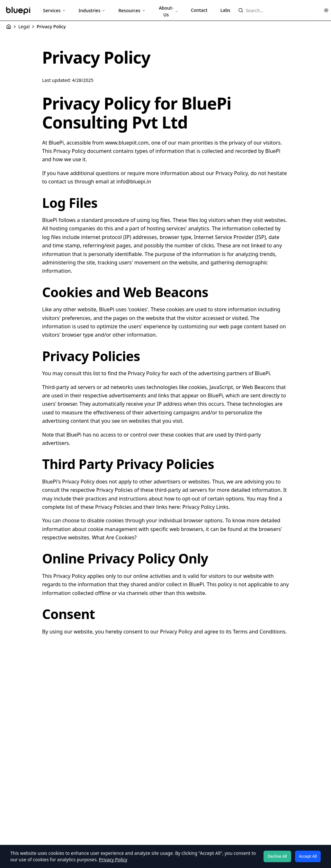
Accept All (308, 856)
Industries (92, 10)
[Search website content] (275, 10)
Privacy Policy (113, 859)
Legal (24, 27)
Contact (199, 10)
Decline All (277, 856)
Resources (132, 10)
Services (54, 10)
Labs (225, 10)
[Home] (9, 27)
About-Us (168, 11)
